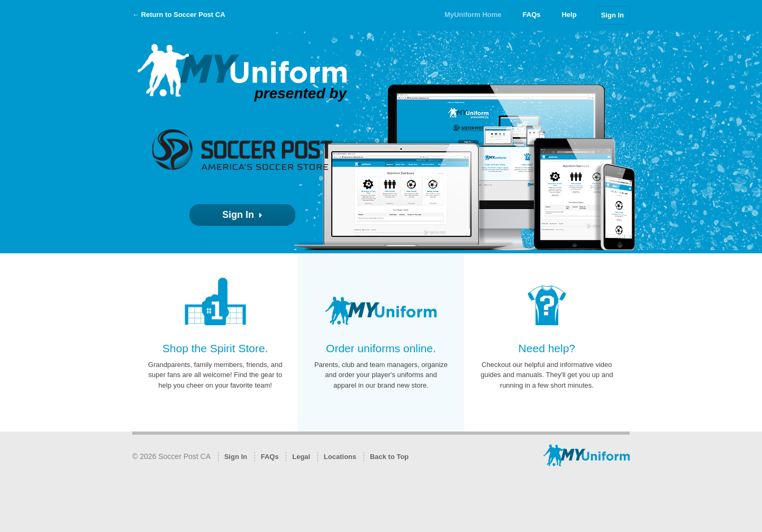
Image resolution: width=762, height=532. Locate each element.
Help (569, 15)
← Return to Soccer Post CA (179, 15)
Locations (340, 457)
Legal (301, 457)
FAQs (532, 15)
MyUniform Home (473, 15)
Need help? (547, 348)
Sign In (613, 15)
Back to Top (389, 457)
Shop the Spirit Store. (215, 348)
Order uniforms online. (381, 348)
